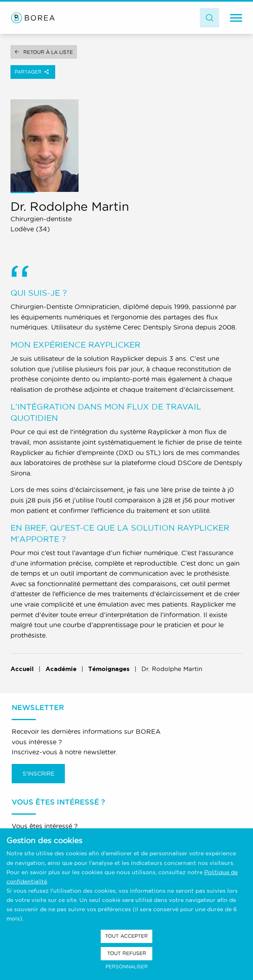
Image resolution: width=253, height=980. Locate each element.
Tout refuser (127, 953)
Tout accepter (126, 936)
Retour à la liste (48, 52)
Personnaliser (127, 967)
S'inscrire (38, 774)
